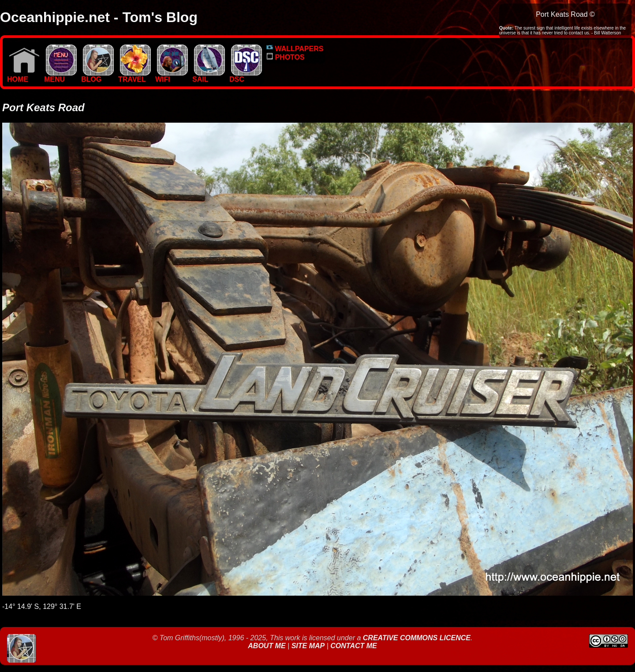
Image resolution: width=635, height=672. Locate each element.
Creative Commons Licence (417, 638)
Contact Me (353, 646)
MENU (60, 76)
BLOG (97, 76)
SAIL (209, 76)
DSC (246, 76)
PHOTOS (286, 57)
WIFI (172, 76)
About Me (268, 646)
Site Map (308, 646)
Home (23, 76)
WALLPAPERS (295, 49)
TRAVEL (134, 76)
